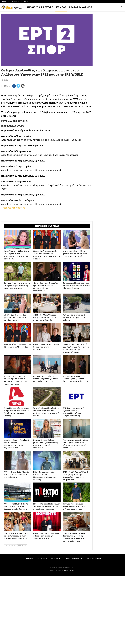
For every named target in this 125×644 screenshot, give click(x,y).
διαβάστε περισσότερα (13, 242)
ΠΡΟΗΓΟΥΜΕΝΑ (10, 614)
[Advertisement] (47, 107)
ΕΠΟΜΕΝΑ (22, 614)
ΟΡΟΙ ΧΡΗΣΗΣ (56, 627)
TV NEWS (61, 7)
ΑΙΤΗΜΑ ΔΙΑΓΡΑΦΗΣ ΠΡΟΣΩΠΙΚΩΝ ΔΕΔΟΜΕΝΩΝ (83, 627)
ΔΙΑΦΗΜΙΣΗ (16, 1)
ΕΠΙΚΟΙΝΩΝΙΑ (25, 1)
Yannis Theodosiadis (69, 639)
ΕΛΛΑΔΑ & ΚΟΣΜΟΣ (81, 7)
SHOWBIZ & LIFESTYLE (40, 7)
